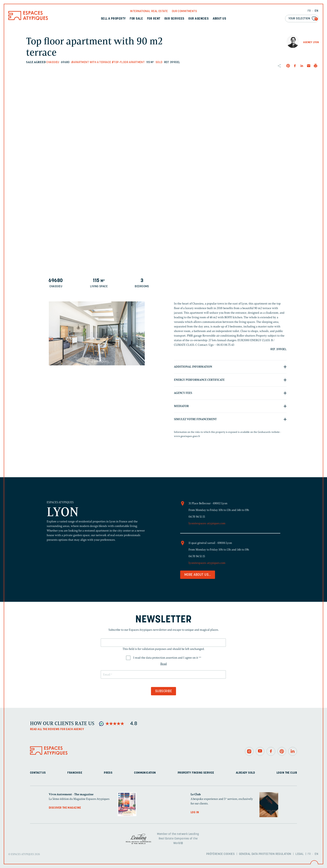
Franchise (75, 773)
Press (108, 773)
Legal (300, 854)
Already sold (245, 773)
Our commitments (184, 11)
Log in (195, 812)
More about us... (198, 575)
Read (164, 664)
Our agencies (198, 19)
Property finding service (196, 773)
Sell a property (113, 19)
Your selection (303, 19)
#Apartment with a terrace (91, 62)
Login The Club (287, 773)
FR (309, 11)
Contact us (38, 773)
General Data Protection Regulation (265, 854)
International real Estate (149, 11)
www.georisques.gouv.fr (187, 436)
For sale (136, 19)
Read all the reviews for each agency (57, 729)
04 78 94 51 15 (197, 517)
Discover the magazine (65, 808)
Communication (145, 773)
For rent (154, 19)
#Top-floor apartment (128, 62)
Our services (174, 19)
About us (219, 19)
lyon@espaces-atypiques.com (207, 523)
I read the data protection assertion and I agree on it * (167, 658)
